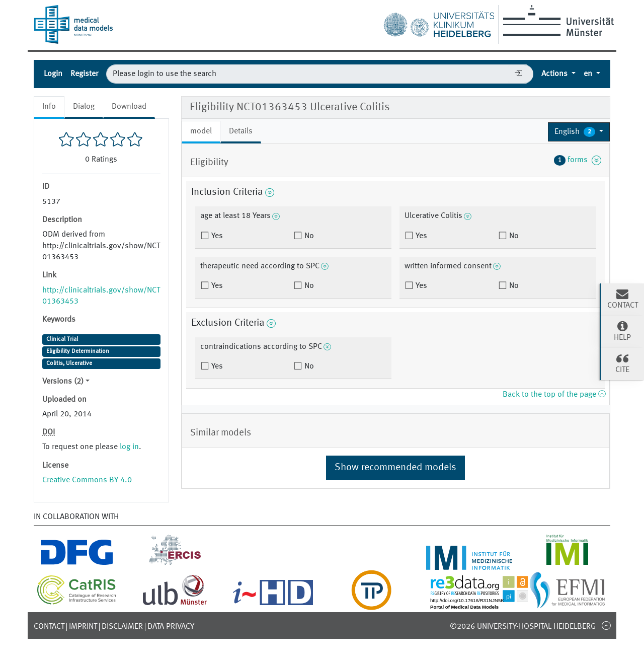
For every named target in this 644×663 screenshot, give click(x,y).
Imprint (83, 627)
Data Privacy (171, 627)
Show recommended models (395, 468)
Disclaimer (122, 627)
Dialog (84, 107)
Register (84, 74)
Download (129, 107)
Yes (216, 236)
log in (129, 447)
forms (578, 160)
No (308, 236)
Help (622, 331)
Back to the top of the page (554, 395)
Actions (555, 74)
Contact (49, 627)
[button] (579, 132)
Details (241, 131)
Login (53, 74)
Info (49, 107)
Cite (622, 363)
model (201, 131)
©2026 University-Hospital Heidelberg (523, 627)
